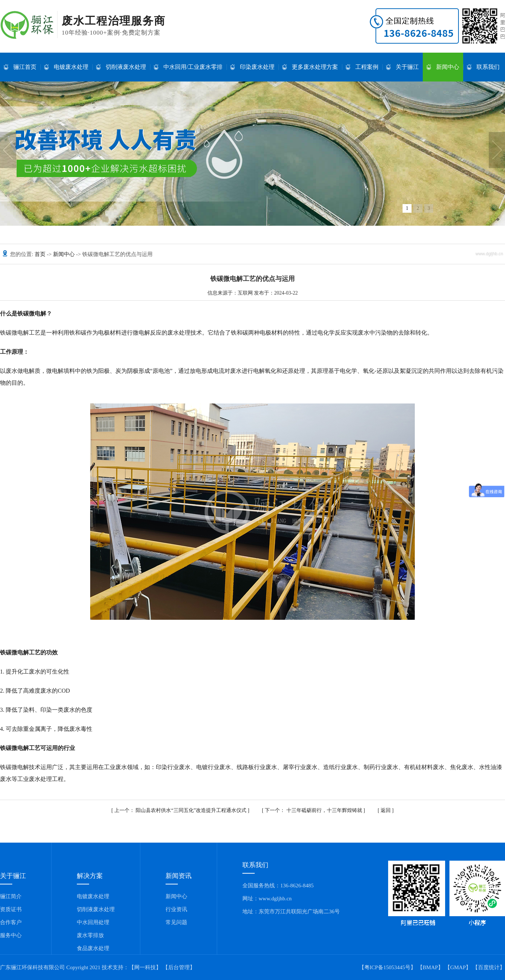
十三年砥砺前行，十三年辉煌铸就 (314, 810)
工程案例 (362, 67)
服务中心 (11, 935)
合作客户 (11, 922)
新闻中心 (443, 67)
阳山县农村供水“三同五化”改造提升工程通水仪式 (181, 810)
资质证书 (11, 909)
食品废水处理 (93, 948)
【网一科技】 (145, 967)
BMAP (431, 967)
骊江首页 (20, 67)
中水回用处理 (93, 922)
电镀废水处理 (66, 67)
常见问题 (176, 922)
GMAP (458, 967)
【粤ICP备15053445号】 (387, 967)
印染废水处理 (252, 67)
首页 (41, 254)
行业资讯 (176, 909)
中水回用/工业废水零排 (188, 67)
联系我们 (483, 67)
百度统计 (489, 967)
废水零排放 (90, 935)
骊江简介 (11, 896)
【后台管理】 (179, 967)
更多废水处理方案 (310, 67)
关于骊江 (402, 67)
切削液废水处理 (121, 67)
